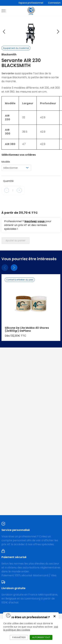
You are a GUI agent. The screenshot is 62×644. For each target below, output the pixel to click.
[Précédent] (5, 268)
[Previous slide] (4, 32)
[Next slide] (58, 32)
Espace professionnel (31, 3)
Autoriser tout (42, 637)
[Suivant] (14, 268)
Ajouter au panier (16, 240)
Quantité (8, 181)
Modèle (6, 162)
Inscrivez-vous (35, 221)
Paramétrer (20, 637)
